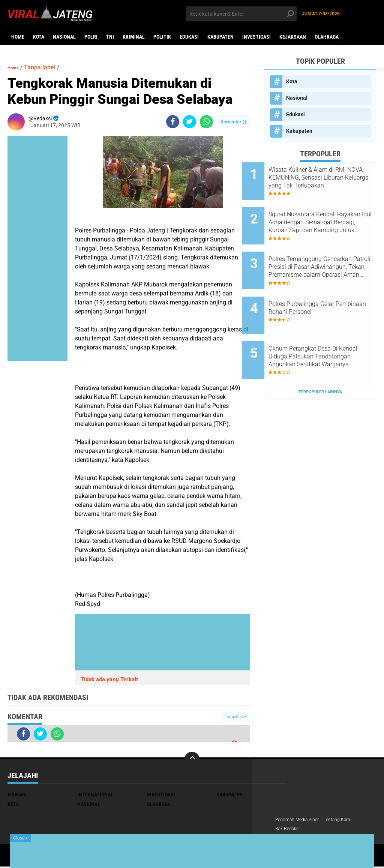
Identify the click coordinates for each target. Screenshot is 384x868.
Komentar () (233, 122)
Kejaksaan (293, 37)
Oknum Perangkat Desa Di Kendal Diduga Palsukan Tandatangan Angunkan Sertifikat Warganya (325, 329)
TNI (110, 37)
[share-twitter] (190, 122)
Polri (91, 37)
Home (18, 37)
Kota (39, 37)
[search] (241, 14)
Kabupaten (220, 37)
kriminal (134, 37)
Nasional (64, 37)
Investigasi (256, 37)
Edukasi (189, 37)
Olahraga (327, 37)
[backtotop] (192, 759)
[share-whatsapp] (206, 122)
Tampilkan (235, 717)
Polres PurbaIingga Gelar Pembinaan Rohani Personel (328, 287)
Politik (162, 37)
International (95, 795)
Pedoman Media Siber (301, 820)
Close (20, 838)
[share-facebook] (173, 122)
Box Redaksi (289, 830)
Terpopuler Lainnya (320, 358)
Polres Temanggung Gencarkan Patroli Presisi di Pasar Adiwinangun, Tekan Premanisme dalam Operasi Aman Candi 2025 (327, 253)
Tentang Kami (347, 820)
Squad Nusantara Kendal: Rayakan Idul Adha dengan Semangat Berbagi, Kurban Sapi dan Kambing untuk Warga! (326, 216)
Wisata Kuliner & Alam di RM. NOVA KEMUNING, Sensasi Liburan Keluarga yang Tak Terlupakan (329, 178)
